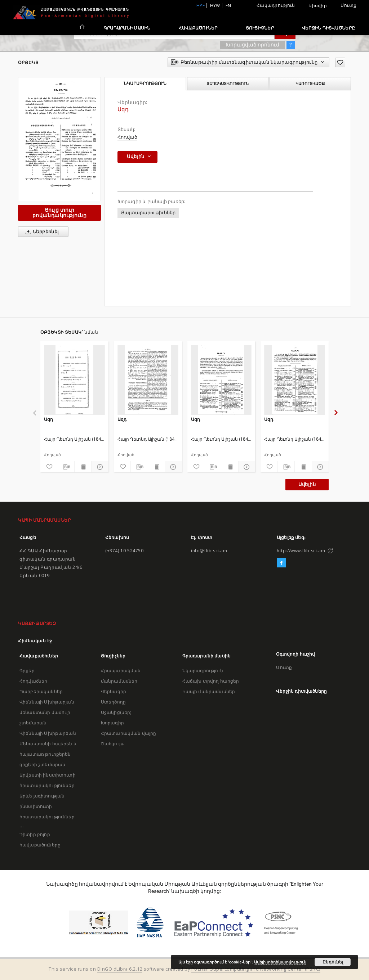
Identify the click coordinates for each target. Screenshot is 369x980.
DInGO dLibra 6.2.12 (120, 969)
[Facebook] (281, 563)
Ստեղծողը (113, 702)
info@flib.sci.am (209, 551)
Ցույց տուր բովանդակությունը (59, 213)
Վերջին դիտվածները (328, 28)
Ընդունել (333, 962)
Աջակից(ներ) (116, 712)
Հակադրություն (276, 5)
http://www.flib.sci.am (301, 551)
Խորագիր (112, 723)
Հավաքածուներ (198, 28)
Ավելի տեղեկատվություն (280, 962)
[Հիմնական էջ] (82, 28)
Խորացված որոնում (252, 45)
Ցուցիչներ (260, 28)
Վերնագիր (114, 691)
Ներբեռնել (41, 232)
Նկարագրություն (203, 671)
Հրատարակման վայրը (129, 733)
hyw (215, 6)
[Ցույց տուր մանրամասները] (99, 467)
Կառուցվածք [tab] (310, 84)
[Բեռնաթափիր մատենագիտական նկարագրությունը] (66, 467)
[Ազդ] (74, 380)
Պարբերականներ (41, 691)
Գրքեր (27, 671)
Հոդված (127, 137)
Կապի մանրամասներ (209, 691)
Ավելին (307, 484)
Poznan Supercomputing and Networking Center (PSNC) (256, 969)
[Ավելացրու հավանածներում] (340, 62)
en (228, 6)
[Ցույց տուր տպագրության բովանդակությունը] (83, 467)
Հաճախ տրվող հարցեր (211, 681)
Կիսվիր (318, 6)
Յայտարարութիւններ (148, 213)
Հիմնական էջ (35, 641)
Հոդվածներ (33, 681)
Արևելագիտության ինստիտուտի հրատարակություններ (47, 806)
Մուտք (348, 5)
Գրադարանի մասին (127, 28)
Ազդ (48, 419)
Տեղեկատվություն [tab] (228, 84)
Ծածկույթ (112, 744)
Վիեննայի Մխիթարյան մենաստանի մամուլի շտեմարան (47, 712)
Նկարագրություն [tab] (145, 84)
